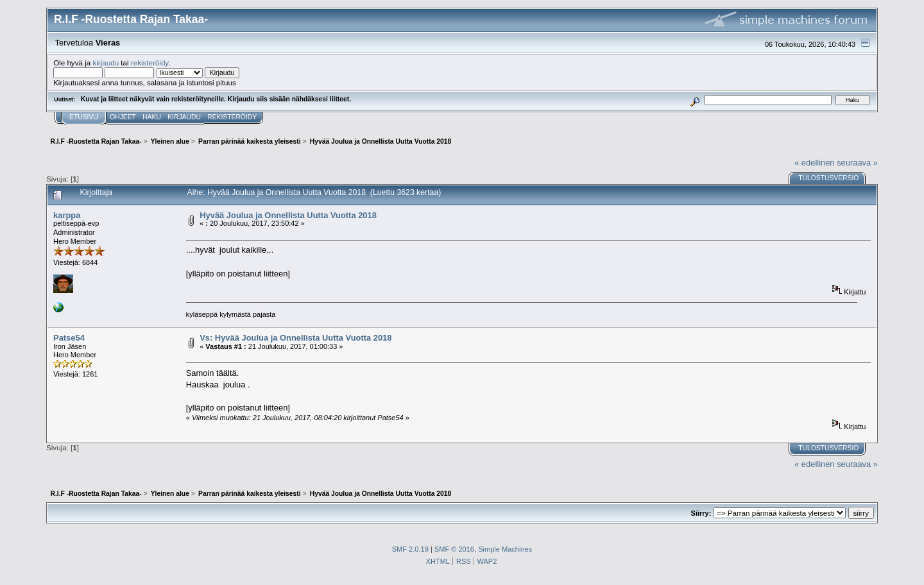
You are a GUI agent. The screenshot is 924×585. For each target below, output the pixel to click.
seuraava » (857, 163)
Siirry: (701, 513)
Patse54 (69, 338)
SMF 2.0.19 (410, 549)
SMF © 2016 (454, 549)
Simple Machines (505, 549)
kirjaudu (106, 63)
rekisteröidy (150, 63)
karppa (67, 215)
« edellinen (814, 163)
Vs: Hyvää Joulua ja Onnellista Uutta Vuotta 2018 (295, 338)
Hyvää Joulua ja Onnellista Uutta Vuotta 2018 (288, 215)
